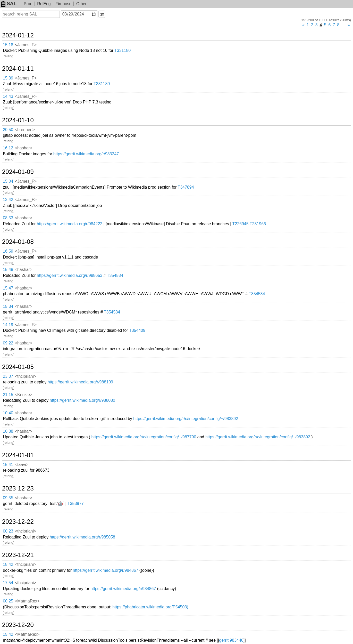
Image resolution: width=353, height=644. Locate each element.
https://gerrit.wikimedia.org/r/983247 (86, 154)
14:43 (8, 96)
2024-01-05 (18, 367)
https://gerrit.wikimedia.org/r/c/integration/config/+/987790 (144, 437)
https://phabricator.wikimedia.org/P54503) (150, 607)
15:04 (8, 181)
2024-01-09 (18, 172)
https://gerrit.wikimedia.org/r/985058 (82, 537)
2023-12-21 (18, 555)
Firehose (63, 4)
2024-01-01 (18, 455)
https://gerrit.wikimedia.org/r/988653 (70, 275)
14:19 (8, 325)
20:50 (8, 130)
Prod (28, 4)
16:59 (8, 251)
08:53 (8, 218)
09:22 (8, 343)
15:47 (8, 288)
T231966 (258, 224)
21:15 (8, 395)
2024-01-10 (18, 120)
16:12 (8, 148)
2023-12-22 (18, 522)
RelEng (44, 4)
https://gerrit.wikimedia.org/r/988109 (80, 382)
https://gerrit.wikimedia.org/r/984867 (105, 570)
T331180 (123, 50)
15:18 (8, 45)
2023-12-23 (18, 488)
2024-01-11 (18, 69)
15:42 (8, 634)
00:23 (8, 531)
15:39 (8, 78)
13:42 (8, 200)
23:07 (8, 376)
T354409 (137, 330)
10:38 (8, 431)
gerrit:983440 (231, 640)
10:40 (8, 413)
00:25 (8, 601)
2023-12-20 (18, 625)
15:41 (8, 465)
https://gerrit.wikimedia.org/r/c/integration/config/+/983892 (186, 419)
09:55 (8, 498)
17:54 (8, 583)
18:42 (8, 564)
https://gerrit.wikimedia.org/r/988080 (82, 400)
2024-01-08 (18, 242)
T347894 (186, 187)
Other (81, 4)
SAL (9, 3)
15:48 (8, 269)
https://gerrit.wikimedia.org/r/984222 (70, 224)
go (102, 14)
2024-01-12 (18, 35)
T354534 (115, 275)
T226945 (240, 224)
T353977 (76, 504)
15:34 (8, 306)
